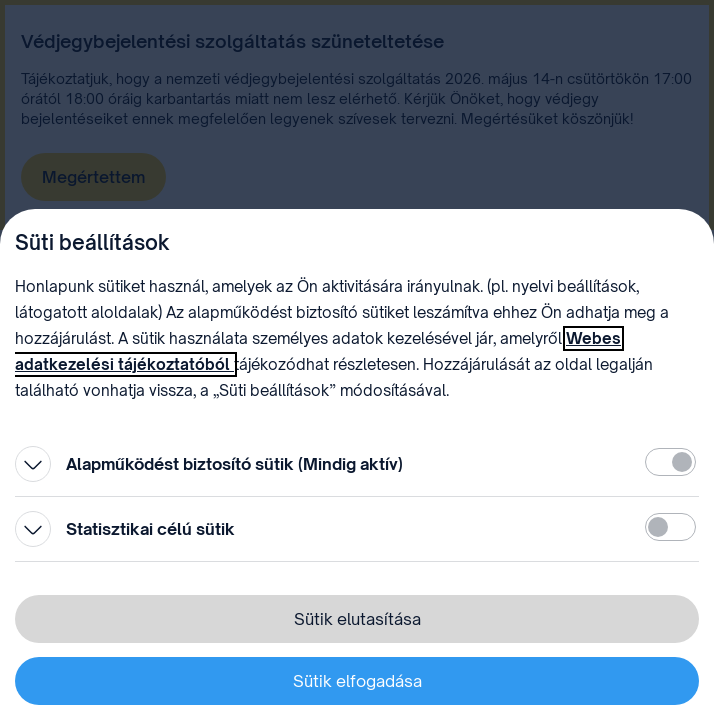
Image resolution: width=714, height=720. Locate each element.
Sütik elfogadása (357, 681)
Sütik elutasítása (357, 619)
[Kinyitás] (33, 464)
